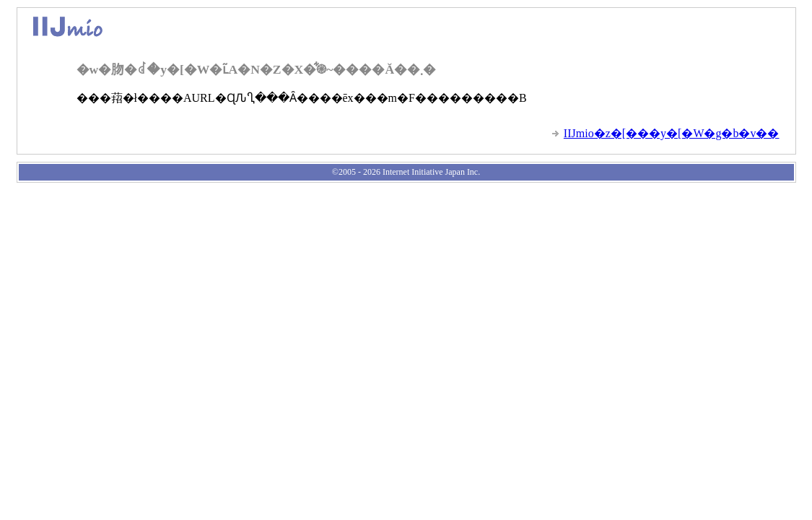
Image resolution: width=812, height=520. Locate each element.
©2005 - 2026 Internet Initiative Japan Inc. (406, 172)
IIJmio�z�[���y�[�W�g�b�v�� (672, 133)
